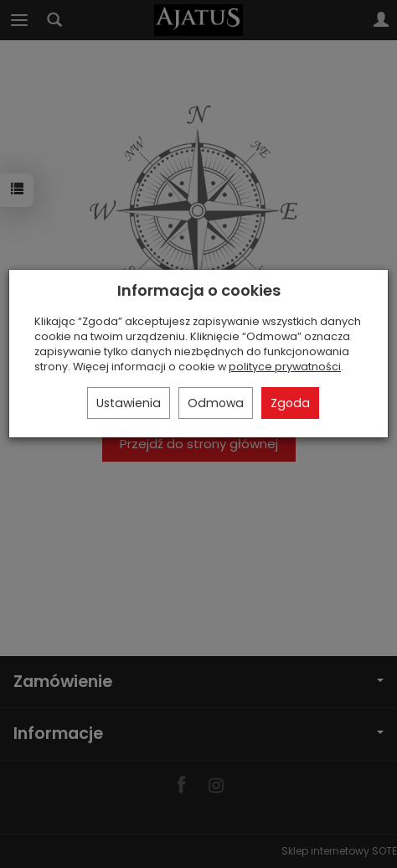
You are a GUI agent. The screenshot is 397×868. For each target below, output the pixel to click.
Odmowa (216, 403)
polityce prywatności (285, 367)
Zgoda (290, 403)
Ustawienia (129, 403)
